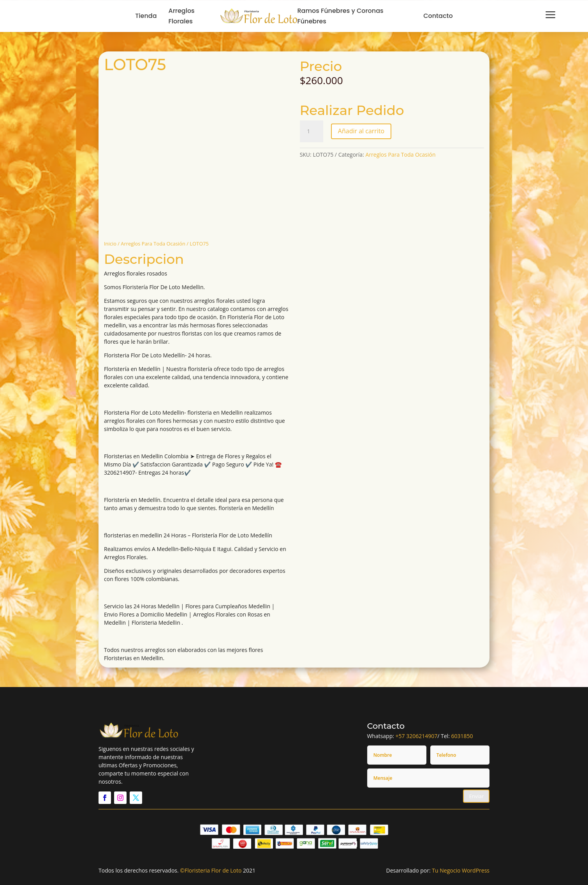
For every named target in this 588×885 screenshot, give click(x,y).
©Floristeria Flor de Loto (211, 870)
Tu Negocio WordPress (461, 870)
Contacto (438, 16)
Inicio (110, 244)
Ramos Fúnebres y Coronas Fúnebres (340, 16)
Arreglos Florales (182, 16)
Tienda (146, 16)
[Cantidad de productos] (312, 131)
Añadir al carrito (361, 131)
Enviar (476, 796)
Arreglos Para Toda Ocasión (153, 244)
